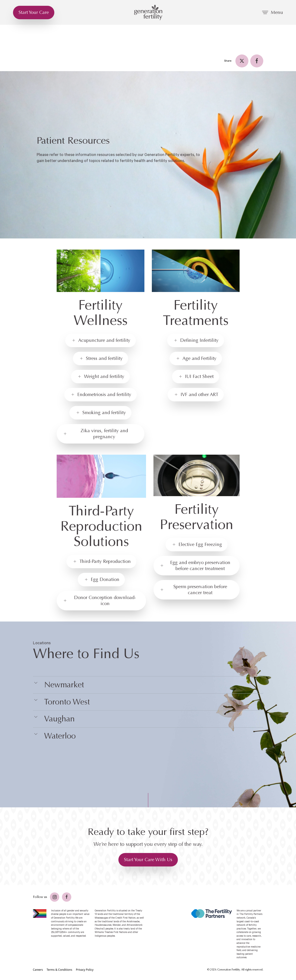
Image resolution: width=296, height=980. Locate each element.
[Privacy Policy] (85, 970)
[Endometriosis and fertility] (101, 395)
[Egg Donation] (101, 580)
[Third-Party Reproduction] (101, 561)
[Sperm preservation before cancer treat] (197, 590)
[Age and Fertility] (196, 358)
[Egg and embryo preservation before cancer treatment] (197, 566)
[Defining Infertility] (196, 340)
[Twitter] (242, 61)
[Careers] (38, 970)
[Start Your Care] (34, 13)
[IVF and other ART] (196, 395)
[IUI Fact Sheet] (196, 377)
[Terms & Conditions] (59, 970)
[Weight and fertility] (100, 377)
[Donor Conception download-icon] (101, 601)
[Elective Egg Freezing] (197, 545)
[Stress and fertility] (101, 358)
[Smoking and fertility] (100, 413)
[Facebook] (257, 61)
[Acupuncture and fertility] (101, 340)
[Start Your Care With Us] (148, 860)
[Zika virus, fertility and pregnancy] (101, 434)
